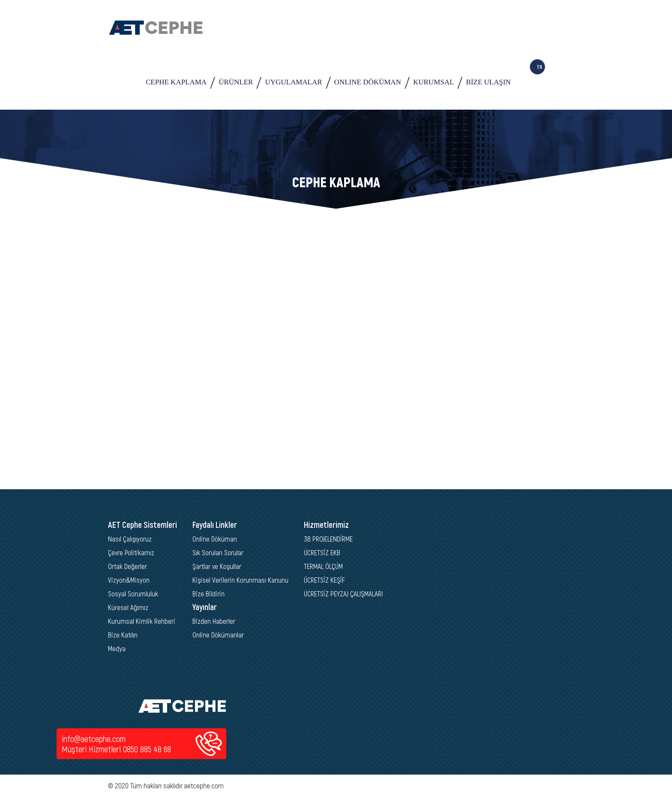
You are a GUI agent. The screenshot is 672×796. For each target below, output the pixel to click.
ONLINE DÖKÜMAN (368, 82)
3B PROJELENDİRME (328, 539)
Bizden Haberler (214, 621)
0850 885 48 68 (147, 749)
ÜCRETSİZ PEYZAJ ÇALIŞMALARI (343, 593)
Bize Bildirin (208, 593)
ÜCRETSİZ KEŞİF (324, 580)
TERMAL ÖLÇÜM (323, 566)
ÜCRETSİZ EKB (322, 552)
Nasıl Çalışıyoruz (130, 539)
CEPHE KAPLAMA (176, 82)
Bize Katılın (123, 634)
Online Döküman (215, 539)
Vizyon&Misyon (129, 580)
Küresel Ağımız (128, 607)
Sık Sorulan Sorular (218, 552)
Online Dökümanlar (218, 634)
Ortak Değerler (127, 566)
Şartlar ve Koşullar (217, 566)
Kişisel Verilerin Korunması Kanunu (240, 580)
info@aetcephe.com (94, 739)
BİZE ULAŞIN (488, 82)
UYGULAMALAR (293, 82)
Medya (117, 648)
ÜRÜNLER (236, 82)
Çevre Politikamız (131, 552)
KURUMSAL (433, 82)
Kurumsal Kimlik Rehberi (142, 621)
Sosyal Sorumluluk (133, 593)
